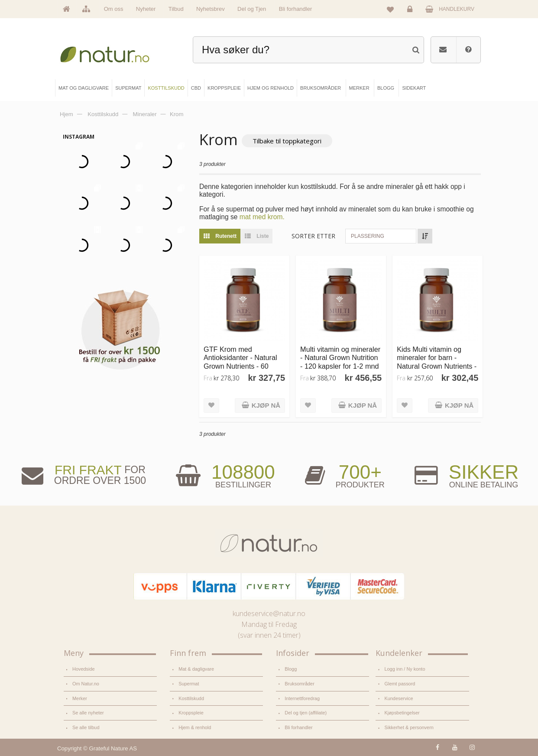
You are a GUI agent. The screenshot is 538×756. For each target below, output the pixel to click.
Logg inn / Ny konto (405, 669)
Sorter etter (313, 236)
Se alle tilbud (86, 727)
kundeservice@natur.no (269, 613)
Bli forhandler (296, 9)
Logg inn (411, 11)
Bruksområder (300, 684)
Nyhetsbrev (211, 9)
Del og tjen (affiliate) (306, 713)
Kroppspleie (191, 713)
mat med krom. (262, 217)
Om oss (114, 9)
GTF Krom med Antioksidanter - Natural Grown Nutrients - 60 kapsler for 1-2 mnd (240, 362)
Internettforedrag (302, 698)
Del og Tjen (252, 9)
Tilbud (176, 9)
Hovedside (84, 669)
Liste (254, 236)
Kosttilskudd (191, 698)
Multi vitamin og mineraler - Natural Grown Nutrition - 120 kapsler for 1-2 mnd (340, 358)
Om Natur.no (86, 684)
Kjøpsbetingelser (402, 713)
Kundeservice (399, 698)
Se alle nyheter (88, 713)
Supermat (189, 684)
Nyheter (146, 9)
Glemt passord (400, 684)
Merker (80, 698)
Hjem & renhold (195, 727)
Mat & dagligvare (196, 669)
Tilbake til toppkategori (287, 141)
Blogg (291, 669)
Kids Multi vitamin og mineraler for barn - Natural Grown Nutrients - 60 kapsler (437, 362)
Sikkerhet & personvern (409, 727)
